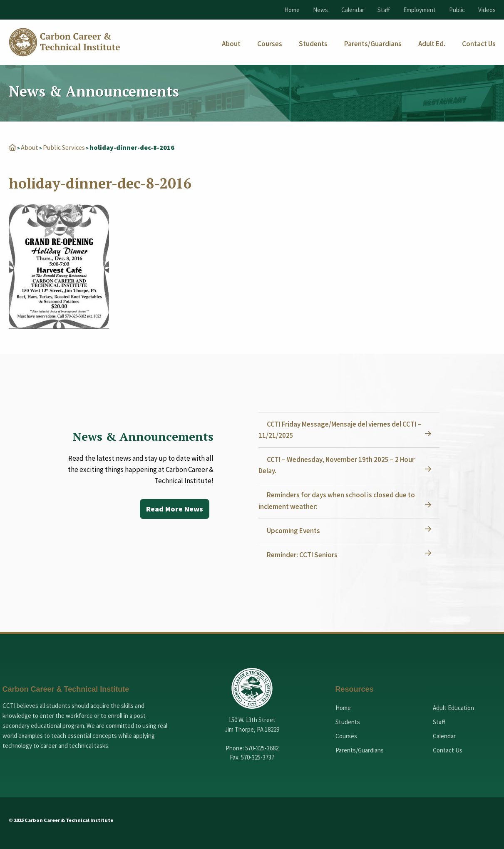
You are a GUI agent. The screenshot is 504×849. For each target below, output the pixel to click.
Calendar (353, 10)
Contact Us (448, 750)
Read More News (175, 509)
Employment (420, 10)
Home (292, 10)
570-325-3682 (262, 748)
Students (348, 722)
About (30, 147)
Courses (346, 736)
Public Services (64, 147)
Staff (384, 10)
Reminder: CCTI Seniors (302, 555)
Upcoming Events (293, 531)
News (320, 10)
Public (457, 10)
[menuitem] (231, 44)
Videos (487, 10)
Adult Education (453, 708)
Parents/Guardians (360, 750)
